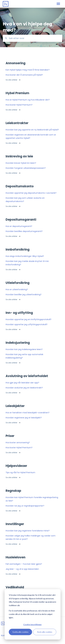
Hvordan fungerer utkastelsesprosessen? (26, 168)
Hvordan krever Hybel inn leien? (21, 163)
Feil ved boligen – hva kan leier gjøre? (24, 564)
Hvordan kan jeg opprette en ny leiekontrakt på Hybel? (32, 130)
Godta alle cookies (20, 632)
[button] (58, 4)
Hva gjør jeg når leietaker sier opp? (22, 383)
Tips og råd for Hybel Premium (20, 472)
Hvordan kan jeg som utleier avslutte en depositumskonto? (25, 200)
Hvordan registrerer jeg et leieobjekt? (24, 418)
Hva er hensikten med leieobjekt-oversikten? (28, 413)
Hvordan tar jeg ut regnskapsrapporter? (25, 506)
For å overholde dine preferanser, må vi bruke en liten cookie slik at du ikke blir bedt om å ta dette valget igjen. (32, 614)
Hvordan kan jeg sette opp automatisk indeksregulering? (24, 356)
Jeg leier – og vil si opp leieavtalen (22, 569)
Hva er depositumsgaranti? (19, 226)
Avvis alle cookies (45, 632)
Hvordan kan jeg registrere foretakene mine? (28, 531)
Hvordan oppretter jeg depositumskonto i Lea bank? (31, 193)
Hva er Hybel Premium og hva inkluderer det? (28, 100)
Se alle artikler (11, 80)
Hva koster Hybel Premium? (19, 105)
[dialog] (32, 614)
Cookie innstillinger (32, 624)
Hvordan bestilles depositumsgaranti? (24, 231)
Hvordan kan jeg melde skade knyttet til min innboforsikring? (27, 263)
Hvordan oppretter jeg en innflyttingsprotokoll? (28, 319)
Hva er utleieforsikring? (17, 289)
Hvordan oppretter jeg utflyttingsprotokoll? (27, 324)
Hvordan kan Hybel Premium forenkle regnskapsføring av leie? (32, 499)
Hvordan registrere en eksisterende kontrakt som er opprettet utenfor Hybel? (31, 136)
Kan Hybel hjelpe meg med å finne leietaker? (28, 70)
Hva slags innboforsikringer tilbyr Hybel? (25, 256)
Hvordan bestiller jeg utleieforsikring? (24, 295)
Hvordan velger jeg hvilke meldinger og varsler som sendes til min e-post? (31, 537)
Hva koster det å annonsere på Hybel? (24, 75)
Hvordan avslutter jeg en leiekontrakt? (24, 388)
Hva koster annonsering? (18, 443)
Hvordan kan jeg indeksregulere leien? (24, 349)
